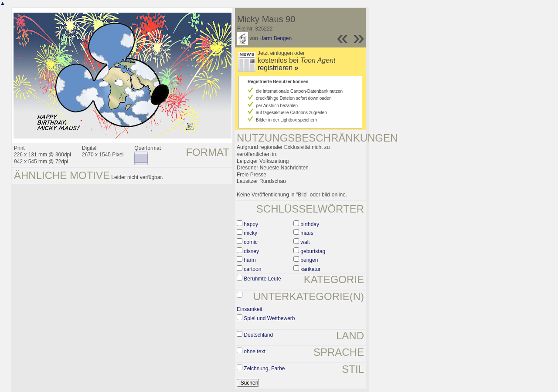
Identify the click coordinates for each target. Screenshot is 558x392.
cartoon (252, 269)
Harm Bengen (276, 38)
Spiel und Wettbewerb (269, 318)
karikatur (310, 269)
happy (251, 224)
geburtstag (313, 251)
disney (251, 251)
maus (307, 233)
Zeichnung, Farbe (264, 368)
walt (305, 242)
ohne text (254, 351)
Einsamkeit (250, 309)
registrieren (278, 68)
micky (250, 233)
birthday (310, 224)
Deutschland (258, 335)
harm (250, 260)
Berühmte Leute (262, 279)
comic (250, 242)
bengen (309, 260)
